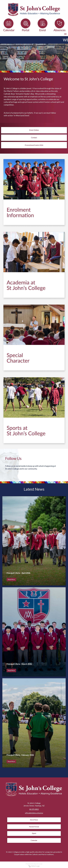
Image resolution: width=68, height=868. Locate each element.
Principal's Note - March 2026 (19, 664)
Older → (34, 771)
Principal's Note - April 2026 (18, 573)
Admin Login (34, 866)
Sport (34, 833)
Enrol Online (34, 130)
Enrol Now (34, 820)
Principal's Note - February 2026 (20, 755)
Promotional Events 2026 (34, 145)
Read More (11, 579)
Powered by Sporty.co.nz (34, 864)
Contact (34, 138)
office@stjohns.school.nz (34, 813)
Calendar (34, 840)
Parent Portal (34, 827)
